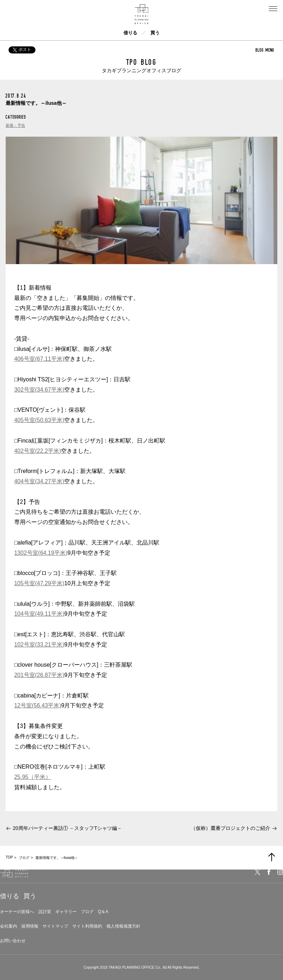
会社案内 (9, 926)
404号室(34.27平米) (39, 481)
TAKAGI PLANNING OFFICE (131, 967)
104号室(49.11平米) (39, 614)
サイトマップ (55, 926)
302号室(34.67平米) (39, 390)
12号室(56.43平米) (38, 705)
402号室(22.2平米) (38, 451)
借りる (130, 33)
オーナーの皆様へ (17, 912)
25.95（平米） (33, 777)
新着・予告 (15, 125)
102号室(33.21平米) (39, 645)
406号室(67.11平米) (39, 359)
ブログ (87, 912)
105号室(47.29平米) (39, 583)
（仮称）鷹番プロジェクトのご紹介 (231, 828)
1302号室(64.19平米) (41, 553)
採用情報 (30, 926)
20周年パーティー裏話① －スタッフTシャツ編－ (67, 828)
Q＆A (103, 912)
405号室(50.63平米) (39, 420)
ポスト (22, 50)
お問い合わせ (13, 941)
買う (155, 33)
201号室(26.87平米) (39, 675)
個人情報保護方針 (123, 926)
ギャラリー (66, 912)
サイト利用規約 (87, 926)
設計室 (45, 912)
